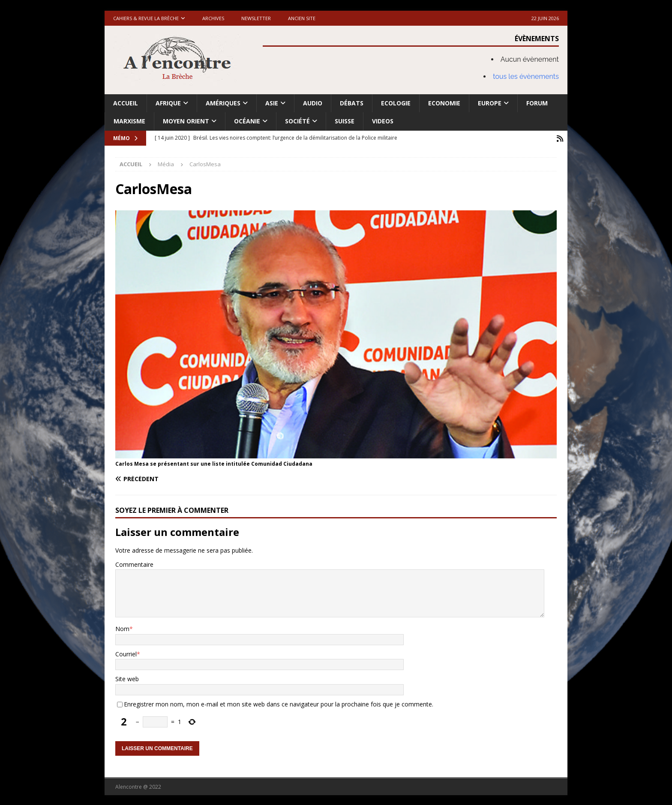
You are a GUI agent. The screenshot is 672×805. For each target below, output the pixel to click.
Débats (352, 103)
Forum (537, 103)
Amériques (223, 103)
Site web (127, 678)
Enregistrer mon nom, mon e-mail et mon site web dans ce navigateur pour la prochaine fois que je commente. (279, 703)
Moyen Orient (186, 121)
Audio (313, 103)
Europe (490, 103)
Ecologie (396, 103)
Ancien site (302, 18)
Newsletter (256, 18)
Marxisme (129, 121)
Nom (122, 628)
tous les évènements (526, 76)
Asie (272, 103)
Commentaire (134, 564)
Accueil (126, 103)
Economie (444, 103)
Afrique (168, 103)
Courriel (126, 653)
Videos (383, 121)
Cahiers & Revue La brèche (146, 18)
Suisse (345, 121)
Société (297, 121)
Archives (213, 18)
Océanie (247, 121)
